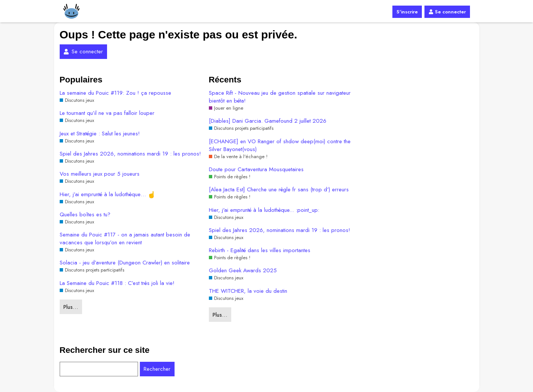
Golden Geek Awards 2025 (243, 271)
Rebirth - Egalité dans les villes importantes (260, 250)
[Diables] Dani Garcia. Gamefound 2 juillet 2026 (268, 121)
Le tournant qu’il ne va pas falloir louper (107, 113)
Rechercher (157, 369)
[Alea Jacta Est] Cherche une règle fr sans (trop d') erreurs (279, 190)
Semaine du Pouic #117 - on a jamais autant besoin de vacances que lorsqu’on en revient (125, 239)
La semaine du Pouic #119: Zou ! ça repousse (115, 93)
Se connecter (447, 12)
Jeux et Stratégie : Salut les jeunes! (100, 134)
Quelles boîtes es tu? (85, 215)
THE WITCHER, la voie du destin (248, 291)
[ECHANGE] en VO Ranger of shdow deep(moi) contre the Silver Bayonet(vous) (280, 145)
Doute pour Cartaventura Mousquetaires (256, 170)
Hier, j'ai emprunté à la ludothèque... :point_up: (264, 210)
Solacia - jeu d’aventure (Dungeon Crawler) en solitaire (125, 263)
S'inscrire (407, 12)
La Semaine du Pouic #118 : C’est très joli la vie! (117, 283)
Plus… (71, 307)
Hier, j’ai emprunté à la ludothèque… (107, 195)
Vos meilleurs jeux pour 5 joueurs (100, 174)
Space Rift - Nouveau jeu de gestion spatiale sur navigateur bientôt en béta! (280, 97)
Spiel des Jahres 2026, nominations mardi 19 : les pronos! (130, 154)
